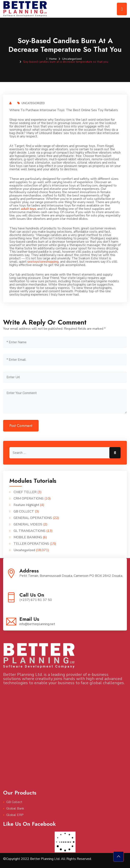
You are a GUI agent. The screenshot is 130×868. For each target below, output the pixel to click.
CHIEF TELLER (25, 492)
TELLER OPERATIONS (31, 544)
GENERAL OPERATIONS (33, 518)
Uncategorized (72, 59)
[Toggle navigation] (122, 9)
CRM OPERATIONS (29, 499)
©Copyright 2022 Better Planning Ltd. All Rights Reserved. (47, 859)
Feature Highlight (26, 505)
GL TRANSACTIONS (30, 531)
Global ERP (15, 815)
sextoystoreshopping (43, 262)
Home (52, 59)
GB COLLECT (24, 511)
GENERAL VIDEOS (28, 524)
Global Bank (15, 808)
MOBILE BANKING (28, 537)
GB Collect (14, 802)
